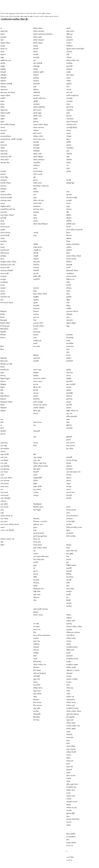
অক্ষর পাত (4, 151)
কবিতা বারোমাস (39, 40)
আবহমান (3, 276)
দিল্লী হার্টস (37, 592)
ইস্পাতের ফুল (5, 326)
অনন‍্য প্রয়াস (5, 160)
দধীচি (35, 577)
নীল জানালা (38, 705)
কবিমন (36, 69)
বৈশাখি (69, 285)
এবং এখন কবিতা (6, 478)
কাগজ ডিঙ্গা (37, 203)
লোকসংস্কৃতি (71, 522)
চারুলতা (36, 288)
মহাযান (69, 408)
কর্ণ (34, 60)
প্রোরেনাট (69, 40)
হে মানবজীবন (71, 837)
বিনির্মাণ (69, 262)
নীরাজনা (36, 700)
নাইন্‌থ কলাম (38, 688)
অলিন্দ (3, 148)
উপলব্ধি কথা (5, 370)
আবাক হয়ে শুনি (6, 157)
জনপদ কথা (37, 370)
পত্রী (68, 55)
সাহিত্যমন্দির (71, 700)
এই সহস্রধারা (5, 449)
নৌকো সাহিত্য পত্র (40, 665)
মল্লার (68, 420)
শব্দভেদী (69, 571)
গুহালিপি (36, 279)
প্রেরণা (68, 78)
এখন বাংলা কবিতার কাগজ (10, 524)
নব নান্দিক (37, 685)
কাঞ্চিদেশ (36, 165)
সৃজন (68, 743)
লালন (68, 507)
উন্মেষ (2, 367)
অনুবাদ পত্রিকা (5, 96)
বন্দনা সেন (37, 630)
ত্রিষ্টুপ (35, 484)
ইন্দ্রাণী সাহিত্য (5, 323)
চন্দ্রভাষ (36, 335)
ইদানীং (3, 314)
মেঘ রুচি (69, 405)
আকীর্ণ (3, 192)
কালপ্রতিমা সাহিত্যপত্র (41, 186)
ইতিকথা (3, 335)
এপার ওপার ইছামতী (7, 530)
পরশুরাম (69, 52)
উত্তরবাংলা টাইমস (6, 402)
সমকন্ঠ (68, 662)
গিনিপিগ (36, 265)
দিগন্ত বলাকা (38, 545)
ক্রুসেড (36, 180)
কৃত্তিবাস (36, 90)
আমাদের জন (5, 250)
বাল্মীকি (69, 221)
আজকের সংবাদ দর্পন (8, 265)
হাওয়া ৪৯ (70, 846)
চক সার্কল (37, 346)
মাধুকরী (69, 379)
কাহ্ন (35, 87)
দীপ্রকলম (36, 519)
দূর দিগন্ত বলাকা (39, 533)
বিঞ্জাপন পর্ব (70, 279)
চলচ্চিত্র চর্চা (37, 341)
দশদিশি (36, 562)
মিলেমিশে (69, 382)
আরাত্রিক (4, 241)
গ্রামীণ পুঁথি (37, 276)
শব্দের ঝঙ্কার (70, 589)
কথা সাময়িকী (38, 63)
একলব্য (3, 452)
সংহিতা (69, 799)
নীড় (35, 632)
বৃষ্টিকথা (69, 239)
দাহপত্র (36, 574)
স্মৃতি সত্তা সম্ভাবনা (73, 714)
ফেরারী (69, 180)
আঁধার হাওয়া (5, 253)
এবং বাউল (4, 504)
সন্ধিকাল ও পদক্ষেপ (73, 670)
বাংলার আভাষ (71, 259)
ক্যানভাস (36, 96)
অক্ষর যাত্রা (4, 31)
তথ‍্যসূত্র (36, 495)
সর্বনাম (69, 825)
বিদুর (68, 326)
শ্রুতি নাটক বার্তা (72, 551)
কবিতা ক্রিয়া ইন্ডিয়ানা (41, 224)
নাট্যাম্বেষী (37, 676)
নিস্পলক (36, 720)
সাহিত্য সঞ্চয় (71, 723)
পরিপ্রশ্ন (69, 136)
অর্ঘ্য (2, 40)
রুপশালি (69, 495)
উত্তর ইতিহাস (5, 396)
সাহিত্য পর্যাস (71, 621)
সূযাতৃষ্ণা (69, 630)
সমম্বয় (68, 732)
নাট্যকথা (36, 647)
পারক (68, 104)
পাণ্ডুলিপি (70, 110)
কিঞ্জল (35, 119)
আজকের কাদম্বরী (6, 198)
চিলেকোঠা (37, 332)
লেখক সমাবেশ (71, 510)
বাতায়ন (69, 209)
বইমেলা (69, 218)
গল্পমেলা (36, 259)
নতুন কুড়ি (37, 708)
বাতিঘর (69, 288)
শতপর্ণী (69, 580)
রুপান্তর (69, 487)
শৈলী (68, 583)
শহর (68, 557)
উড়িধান (3, 411)
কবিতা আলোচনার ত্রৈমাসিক (43, 34)
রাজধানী (69, 457)
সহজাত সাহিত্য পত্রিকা (74, 627)
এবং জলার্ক (4, 507)
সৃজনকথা (69, 656)
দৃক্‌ (34, 551)
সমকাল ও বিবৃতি (72, 679)
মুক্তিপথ (69, 425)
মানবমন (69, 387)
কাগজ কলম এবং (39, 139)
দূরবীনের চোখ (38, 524)
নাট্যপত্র (36, 650)
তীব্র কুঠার (37, 469)
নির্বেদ (35, 659)
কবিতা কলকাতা (39, 31)
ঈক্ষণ (2, 346)
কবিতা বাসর (37, 183)
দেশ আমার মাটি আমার (41, 557)
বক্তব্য (68, 291)
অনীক (2, 107)
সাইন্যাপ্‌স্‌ (70, 688)
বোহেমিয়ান (70, 274)
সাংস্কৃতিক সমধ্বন (72, 665)
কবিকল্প (36, 192)
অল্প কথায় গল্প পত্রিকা (8, 93)
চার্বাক (35, 344)
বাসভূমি (69, 201)
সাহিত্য (69, 615)
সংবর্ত (68, 793)
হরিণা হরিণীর (71, 834)
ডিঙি (35, 446)
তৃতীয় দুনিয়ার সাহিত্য (41, 466)
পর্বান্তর (69, 81)
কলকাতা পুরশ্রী (38, 72)
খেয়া (35, 236)
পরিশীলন (69, 46)
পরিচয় (69, 163)
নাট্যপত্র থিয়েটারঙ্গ (40, 673)
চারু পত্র (36, 317)
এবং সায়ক (4, 472)
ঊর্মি (2, 390)
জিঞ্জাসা (36, 373)
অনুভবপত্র (4, 110)
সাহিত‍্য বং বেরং (72, 808)
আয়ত (3, 291)
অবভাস (3, 55)
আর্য (2, 300)
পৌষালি (69, 154)
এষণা (2, 475)
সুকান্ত (68, 773)
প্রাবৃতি (69, 72)
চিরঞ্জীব (36, 297)
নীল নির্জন (37, 670)
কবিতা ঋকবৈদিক (39, 107)
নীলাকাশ (36, 667)
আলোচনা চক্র (5, 297)
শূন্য (68, 562)
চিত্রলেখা (36, 309)
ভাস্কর (68, 341)
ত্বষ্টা (35, 454)
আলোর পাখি (5, 268)
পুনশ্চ (68, 168)
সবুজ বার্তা (70, 720)
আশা (2, 244)
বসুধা (68, 206)
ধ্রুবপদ (35, 571)
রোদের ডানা (70, 492)
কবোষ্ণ (36, 46)
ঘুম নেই (36, 274)
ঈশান (2, 349)
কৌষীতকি (37, 93)
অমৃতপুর (3, 87)
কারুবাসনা (37, 206)
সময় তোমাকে (71, 749)
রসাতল (69, 475)
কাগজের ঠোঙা (38, 209)
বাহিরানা (69, 250)
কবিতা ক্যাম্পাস (39, 128)
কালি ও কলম (38, 174)
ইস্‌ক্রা (2, 317)
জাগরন (36, 393)
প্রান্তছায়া (69, 69)
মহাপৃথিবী (69, 393)
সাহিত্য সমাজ (71, 703)
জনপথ (36, 384)
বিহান (68, 253)
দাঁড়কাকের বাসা (38, 589)
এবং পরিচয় (4, 519)
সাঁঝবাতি (69, 735)
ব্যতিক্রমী (69, 265)
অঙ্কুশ (2, 58)
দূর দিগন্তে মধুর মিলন (40, 536)
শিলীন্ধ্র (69, 574)
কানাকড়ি (36, 58)
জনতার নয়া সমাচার (40, 405)
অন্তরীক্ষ (3, 69)
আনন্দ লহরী (5, 274)
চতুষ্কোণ (36, 300)
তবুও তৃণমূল (37, 457)
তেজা (35, 475)
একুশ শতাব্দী (5, 454)
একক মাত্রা (4, 443)
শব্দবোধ (69, 603)
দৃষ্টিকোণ (36, 598)
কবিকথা (36, 131)
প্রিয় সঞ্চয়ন (70, 75)
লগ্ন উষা (69, 524)
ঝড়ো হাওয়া (37, 422)
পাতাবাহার (70, 119)
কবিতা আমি (37, 154)
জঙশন (36, 414)
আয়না (3, 224)
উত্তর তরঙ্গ (4, 361)
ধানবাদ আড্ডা (38, 615)
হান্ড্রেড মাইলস (71, 843)
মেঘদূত (69, 402)
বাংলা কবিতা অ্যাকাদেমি (74, 230)
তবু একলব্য (37, 489)
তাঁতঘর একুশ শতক (40, 463)
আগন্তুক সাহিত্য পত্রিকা (8, 262)
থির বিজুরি (37, 510)
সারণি (68, 694)
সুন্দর (68, 741)
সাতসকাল (70, 738)
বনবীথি (69, 309)
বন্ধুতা (68, 300)
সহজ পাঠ (70, 767)
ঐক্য (2, 542)
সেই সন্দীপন (70, 635)
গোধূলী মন (37, 250)
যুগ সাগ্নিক (70, 449)
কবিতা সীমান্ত (38, 43)
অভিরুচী (3, 78)
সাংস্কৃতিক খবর (71, 787)
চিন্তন (35, 291)
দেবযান (36, 554)
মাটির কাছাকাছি (72, 417)
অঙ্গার (2, 104)
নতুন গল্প (36, 641)
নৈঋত (35, 682)
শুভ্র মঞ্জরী (70, 554)
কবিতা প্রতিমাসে (39, 160)
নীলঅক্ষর (37, 717)
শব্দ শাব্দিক (70, 577)
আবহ (2, 221)
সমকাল (69, 676)
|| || (14, 19)
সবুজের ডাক (71, 796)
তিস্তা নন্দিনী (37, 487)
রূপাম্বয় (69, 463)
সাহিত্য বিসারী (71, 752)
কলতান (36, 49)
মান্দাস (68, 376)
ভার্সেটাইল (70, 344)
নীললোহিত (37, 662)
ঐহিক (2, 545)
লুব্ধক (68, 530)
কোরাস (36, 221)
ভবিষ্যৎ (69, 358)
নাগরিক (36, 638)
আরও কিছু (4, 177)
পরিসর (69, 131)
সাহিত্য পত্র (70, 697)
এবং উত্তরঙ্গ (4, 460)
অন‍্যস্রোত (4, 145)
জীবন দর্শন (37, 387)
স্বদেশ (68, 764)
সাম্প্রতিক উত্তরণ (72, 647)
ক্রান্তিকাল (37, 151)
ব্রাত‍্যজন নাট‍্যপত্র (72, 311)
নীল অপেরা (37, 703)
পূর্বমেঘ (69, 171)
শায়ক (68, 548)
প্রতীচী (69, 142)
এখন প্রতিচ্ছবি (5, 498)
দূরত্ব (35, 530)
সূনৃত (68, 816)
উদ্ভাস (3, 405)
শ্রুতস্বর (69, 545)
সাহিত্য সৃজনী (71, 667)
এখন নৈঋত (5, 484)
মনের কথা (70, 373)
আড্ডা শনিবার (5, 233)
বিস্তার (68, 306)
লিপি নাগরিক (71, 536)
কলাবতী (36, 142)
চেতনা (35, 329)
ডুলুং (35, 565)
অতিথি (3, 63)
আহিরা (3, 294)
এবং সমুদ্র (4, 446)
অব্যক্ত (3, 133)
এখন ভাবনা (4, 495)
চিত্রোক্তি (36, 306)
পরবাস (69, 133)
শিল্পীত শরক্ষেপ (71, 565)
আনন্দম (3, 174)
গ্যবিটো (36, 253)
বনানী (68, 268)
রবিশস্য (69, 481)
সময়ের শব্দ (70, 761)
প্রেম (68, 151)
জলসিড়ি (36, 399)
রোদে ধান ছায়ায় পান (73, 472)
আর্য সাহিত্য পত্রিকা (7, 215)
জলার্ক (36, 396)
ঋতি (2, 422)
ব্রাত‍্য (68, 317)
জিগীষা (36, 376)
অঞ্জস (2, 119)
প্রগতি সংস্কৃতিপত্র (72, 96)
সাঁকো (68, 781)
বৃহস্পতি (69, 195)
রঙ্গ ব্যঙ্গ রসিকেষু (72, 460)
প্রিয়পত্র (69, 116)
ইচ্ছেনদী (3, 332)
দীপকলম (36, 583)
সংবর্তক (69, 810)
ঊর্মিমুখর (3, 384)
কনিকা (35, 52)
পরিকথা (69, 58)
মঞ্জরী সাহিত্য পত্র (72, 411)
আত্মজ (3, 288)
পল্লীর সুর (69, 34)
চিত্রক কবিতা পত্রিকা (40, 294)
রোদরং (69, 489)
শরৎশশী (69, 568)
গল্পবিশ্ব (36, 244)
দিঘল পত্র (37, 539)
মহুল (68, 422)
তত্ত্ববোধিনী (38, 478)
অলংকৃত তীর (5, 163)
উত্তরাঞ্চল (4, 358)
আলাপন (3, 186)
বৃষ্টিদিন (69, 215)
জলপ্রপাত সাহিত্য (39, 379)
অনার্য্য (3, 128)
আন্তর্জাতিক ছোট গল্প (8, 209)
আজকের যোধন (6, 201)
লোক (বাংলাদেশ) (72, 516)
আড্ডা (3, 203)
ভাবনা (68, 355)
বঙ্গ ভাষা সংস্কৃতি (72, 198)
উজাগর (3, 382)
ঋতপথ (3, 434)
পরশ (68, 87)
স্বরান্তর (69, 805)
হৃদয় (68, 840)
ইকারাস (3, 338)
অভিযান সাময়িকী (6, 84)
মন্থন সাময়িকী (71, 384)
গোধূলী (36, 256)
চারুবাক (36, 314)
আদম (2, 259)
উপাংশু (3, 376)
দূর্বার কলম (37, 595)
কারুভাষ (36, 81)
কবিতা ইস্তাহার (38, 157)
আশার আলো (5, 227)
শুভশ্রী (69, 595)
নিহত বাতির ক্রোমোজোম (42, 635)
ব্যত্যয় (68, 203)
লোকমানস (70, 533)
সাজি (68, 691)
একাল (3, 527)
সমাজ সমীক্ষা (71, 746)
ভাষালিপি (70, 361)
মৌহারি (69, 390)
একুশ (2, 513)
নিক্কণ (35, 656)
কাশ (35, 195)
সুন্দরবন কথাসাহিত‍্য (73, 819)
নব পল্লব (36, 624)
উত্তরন (3, 387)
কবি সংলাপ (37, 110)
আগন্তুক (3, 279)
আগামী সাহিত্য (6, 183)
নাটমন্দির (36, 644)
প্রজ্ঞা (68, 157)
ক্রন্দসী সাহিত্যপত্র (39, 98)
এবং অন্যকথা (5, 481)
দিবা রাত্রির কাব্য (39, 560)
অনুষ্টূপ (3, 66)
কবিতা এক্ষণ (38, 37)
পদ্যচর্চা (69, 90)
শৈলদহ (69, 560)
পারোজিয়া (70, 148)
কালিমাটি (36, 84)
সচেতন (69, 641)
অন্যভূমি (3, 72)
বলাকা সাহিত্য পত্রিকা (74, 256)
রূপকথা (69, 498)
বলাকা (68, 227)
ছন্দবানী (36, 361)
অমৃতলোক (4, 90)
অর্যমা (2, 122)
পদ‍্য (68, 165)
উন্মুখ (2, 373)
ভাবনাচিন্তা (70, 338)
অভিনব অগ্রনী (5, 113)
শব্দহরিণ (69, 592)
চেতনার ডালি (38, 323)
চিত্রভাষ (36, 311)
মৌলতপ (69, 396)
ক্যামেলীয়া (37, 163)
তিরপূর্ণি (36, 472)
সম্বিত (68, 758)
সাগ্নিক (68, 644)
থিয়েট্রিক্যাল (37, 504)
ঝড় (34, 425)
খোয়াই (36, 233)
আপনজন (4, 212)
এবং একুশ (4, 463)
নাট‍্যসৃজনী (37, 714)
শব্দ (67, 598)
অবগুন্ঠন (3, 37)
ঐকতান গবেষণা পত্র (7, 539)
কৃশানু (35, 218)
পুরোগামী (69, 66)
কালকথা (36, 212)
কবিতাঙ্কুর (36, 66)
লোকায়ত (69, 519)
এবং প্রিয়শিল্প (5, 466)
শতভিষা (69, 606)
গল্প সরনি (36, 262)
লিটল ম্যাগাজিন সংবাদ (74, 527)
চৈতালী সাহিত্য (38, 326)
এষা (2, 489)
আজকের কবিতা (6, 195)
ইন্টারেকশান (4, 329)
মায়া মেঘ (69, 414)
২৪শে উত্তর (70, 857)
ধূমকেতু (36, 612)
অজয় (2, 101)
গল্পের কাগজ (38, 247)
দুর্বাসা (35, 527)
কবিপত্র (36, 122)
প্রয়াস (68, 139)
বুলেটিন (69, 297)
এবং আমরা (4, 492)
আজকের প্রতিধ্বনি (7, 271)
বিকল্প (68, 241)
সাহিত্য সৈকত (71, 638)
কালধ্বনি (36, 145)
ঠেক (35, 437)
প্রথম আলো (70, 31)
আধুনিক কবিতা (6, 206)
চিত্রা (35, 320)
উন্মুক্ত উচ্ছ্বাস (5, 379)
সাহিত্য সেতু (70, 705)
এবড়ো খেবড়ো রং (6, 516)
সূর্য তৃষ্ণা (69, 770)
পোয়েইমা (69, 98)
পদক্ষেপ (69, 43)
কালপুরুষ (36, 148)
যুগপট (68, 440)
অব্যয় (2, 52)
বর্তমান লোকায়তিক (73, 244)
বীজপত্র (69, 236)
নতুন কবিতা (37, 694)
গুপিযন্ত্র (36, 268)
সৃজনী (68, 653)
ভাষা (68, 349)
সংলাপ (69, 755)
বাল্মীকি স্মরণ (71, 224)
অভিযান (3, 81)
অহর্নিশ (3, 98)
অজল (3, 34)
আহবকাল (4, 180)
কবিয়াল (36, 75)
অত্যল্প (3, 46)
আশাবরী (3, 218)
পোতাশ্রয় (69, 101)
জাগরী (36, 390)
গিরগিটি (36, 271)
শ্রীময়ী (68, 600)
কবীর (35, 189)
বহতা (68, 294)
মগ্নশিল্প (69, 370)
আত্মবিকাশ (4, 282)
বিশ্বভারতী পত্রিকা (72, 271)
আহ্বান (3, 230)
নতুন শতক (37, 691)
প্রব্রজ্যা (69, 145)
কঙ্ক (34, 177)
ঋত (2, 420)
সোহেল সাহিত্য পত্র (73, 726)
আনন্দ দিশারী (5, 236)
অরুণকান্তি (4, 154)
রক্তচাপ (69, 478)
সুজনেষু (69, 624)
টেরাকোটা (37, 431)
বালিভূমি (69, 314)
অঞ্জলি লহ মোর (6, 60)
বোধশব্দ (69, 247)
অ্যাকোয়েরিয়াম (6, 136)
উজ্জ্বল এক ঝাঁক (6, 364)
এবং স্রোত (4, 522)
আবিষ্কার (3, 256)
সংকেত (69, 682)
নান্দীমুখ (36, 653)
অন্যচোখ (3, 131)
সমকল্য (69, 778)
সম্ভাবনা (69, 618)
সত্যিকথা (69, 673)
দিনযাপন (36, 580)
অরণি (2, 142)
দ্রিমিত (35, 586)
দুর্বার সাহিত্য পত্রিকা (40, 548)
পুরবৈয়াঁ (69, 84)
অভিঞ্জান (3, 75)
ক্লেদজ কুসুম (37, 113)
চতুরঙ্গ (35, 303)
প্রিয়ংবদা (69, 37)
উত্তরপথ (3, 399)
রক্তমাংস (69, 466)
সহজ (68, 685)
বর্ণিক (68, 282)
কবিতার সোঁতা (38, 136)
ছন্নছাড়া (36, 355)
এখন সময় (4, 457)
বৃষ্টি (67, 212)
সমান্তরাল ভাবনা (72, 802)
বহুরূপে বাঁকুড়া (71, 323)
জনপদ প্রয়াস (38, 382)
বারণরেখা (70, 320)
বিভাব (68, 233)
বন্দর (68, 192)
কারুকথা (36, 78)
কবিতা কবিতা (38, 28)
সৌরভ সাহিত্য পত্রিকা (74, 711)
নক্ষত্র (35, 697)
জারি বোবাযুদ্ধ (38, 402)
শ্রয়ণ (68, 586)
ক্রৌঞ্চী (36, 101)
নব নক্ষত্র (36, 627)
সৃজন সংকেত (71, 776)
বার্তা (68, 303)
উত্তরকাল (4, 408)
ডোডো (36, 443)
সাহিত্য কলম (71, 790)
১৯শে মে (69, 860)
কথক (35, 198)
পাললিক (69, 63)
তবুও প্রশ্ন (36, 460)
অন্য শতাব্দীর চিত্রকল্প (8, 125)
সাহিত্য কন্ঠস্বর (71, 729)
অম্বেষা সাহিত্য (5, 43)
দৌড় (35, 600)
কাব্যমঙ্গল (36, 104)
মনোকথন (69, 428)
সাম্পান (69, 822)
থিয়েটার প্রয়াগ (38, 507)
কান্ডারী (36, 55)
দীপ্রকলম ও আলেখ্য (40, 522)
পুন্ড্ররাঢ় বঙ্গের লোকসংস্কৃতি (75, 49)
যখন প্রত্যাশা (71, 443)
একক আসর (4, 487)
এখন (2, 510)
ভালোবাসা (70, 346)
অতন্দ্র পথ (4, 49)
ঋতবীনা (3, 431)
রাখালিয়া (69, 469)
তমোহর (36, 492)
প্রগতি (68, 28)
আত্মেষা (3, 171)
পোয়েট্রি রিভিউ (72, 128)
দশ (34, 568)
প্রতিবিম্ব (69, 160)
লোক (68, 513)
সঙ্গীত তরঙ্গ (70, 650)
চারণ (35, 338)
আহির (3, 239)
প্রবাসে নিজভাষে (72, 122)
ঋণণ (2, 428)
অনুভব (3, 116)
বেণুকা (68, 484)
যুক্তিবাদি (69, 437)
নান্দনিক (36, 711)
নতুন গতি (37, 679)
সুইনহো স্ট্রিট (70, 813)
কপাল (35, 168)
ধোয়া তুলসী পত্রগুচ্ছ (40, 609)
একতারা (3, 501)
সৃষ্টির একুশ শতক (72, 784)
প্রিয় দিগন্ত (70, 107)
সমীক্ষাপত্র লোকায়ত (73, 632)
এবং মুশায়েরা (5, 469)
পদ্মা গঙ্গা (69, 93)
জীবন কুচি (37, 411)
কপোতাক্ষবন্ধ (38, 171)
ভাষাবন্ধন (69, 335)
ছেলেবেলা (37, 358)
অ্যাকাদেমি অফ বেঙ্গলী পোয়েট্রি (11, 139)
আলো (3, 285)
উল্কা (2, 393)
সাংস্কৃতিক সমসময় (72, 659)
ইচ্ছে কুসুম (4, 320)
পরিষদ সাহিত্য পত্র (73, 60)
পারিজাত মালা (71, 125)
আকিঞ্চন (3, 189)
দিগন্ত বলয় (37, 542)
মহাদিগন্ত (69, 399)
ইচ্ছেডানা (4, 311)
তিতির (36, 481)
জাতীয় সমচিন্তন (39, 408)
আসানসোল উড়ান (7, 303)
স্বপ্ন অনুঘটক (70, 717)
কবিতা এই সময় (39, 201)
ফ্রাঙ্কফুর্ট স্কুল (70, 183)
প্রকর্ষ (68, 113)
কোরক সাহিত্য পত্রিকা (41, 125)
